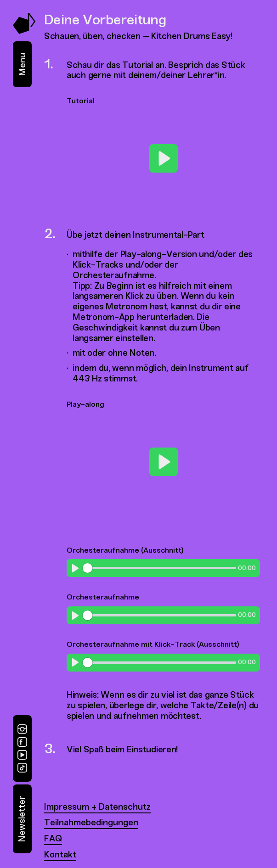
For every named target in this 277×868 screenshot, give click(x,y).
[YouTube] (22, 755)
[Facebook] (22, 742)
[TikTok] (22, 768)
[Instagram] (22, 729)
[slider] (159, 568)
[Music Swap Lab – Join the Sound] (24, 31)
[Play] (164, 158)
